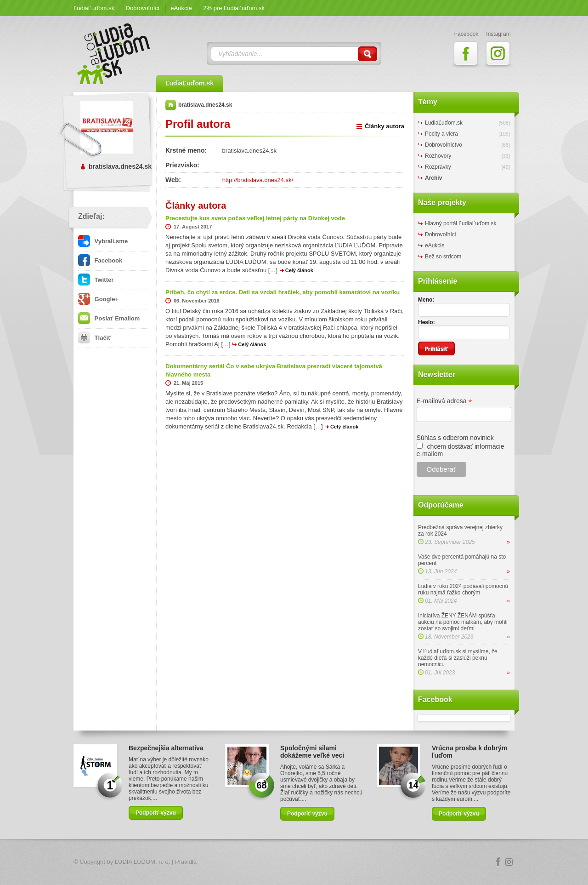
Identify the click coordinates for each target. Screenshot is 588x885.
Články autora (384, 126)
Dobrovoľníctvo (444, 145)
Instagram (509, 862)
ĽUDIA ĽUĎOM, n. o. (143, 862)
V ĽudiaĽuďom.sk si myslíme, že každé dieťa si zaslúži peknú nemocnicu (458, 658)
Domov (171, 105)
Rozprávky (438, 167)
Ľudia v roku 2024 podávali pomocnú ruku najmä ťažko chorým (463, 589)
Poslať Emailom (109, 318)
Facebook (100, 260)
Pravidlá (186, 862)
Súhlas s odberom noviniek (455, 438)
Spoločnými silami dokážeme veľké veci (312, 752)
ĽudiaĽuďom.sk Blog (114, 54)
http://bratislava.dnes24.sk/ (258, 180)
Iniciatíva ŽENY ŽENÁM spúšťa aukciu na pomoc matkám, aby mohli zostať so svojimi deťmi (463, 622)
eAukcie (181, 8)
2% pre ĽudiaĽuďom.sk (234, 8)
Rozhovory (438, 156)
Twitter (96, 280)
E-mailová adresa (444, 401)
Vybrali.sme (103, 241)
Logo (294, 862)
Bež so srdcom (443, 257)
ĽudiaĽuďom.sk (94, 8)
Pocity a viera (441, 134)
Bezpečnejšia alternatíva (166, 748)
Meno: (426, 300)
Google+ (98, 299)
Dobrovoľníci (143, 8)
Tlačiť (94, 338)
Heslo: (427, 322)
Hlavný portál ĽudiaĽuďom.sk (461, 223)
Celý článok (299, 270)
